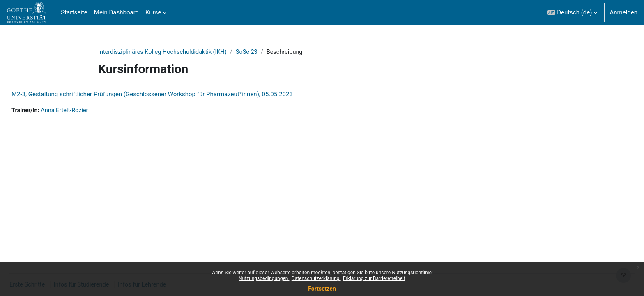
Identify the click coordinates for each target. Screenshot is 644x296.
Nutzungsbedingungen (264, 278)
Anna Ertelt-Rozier (86, 111)
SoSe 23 (252, 52)
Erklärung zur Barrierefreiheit (374, 278)
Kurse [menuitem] (153, 12)
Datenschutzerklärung (316, 278)
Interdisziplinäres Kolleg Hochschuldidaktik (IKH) (165, 52)
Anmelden (623, 12)
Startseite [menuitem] (74, 12)
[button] (572, 13)
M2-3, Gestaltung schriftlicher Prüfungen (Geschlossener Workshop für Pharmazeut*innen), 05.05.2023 (172, 95)
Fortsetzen (322, 289)
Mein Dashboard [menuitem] (116, 12)
